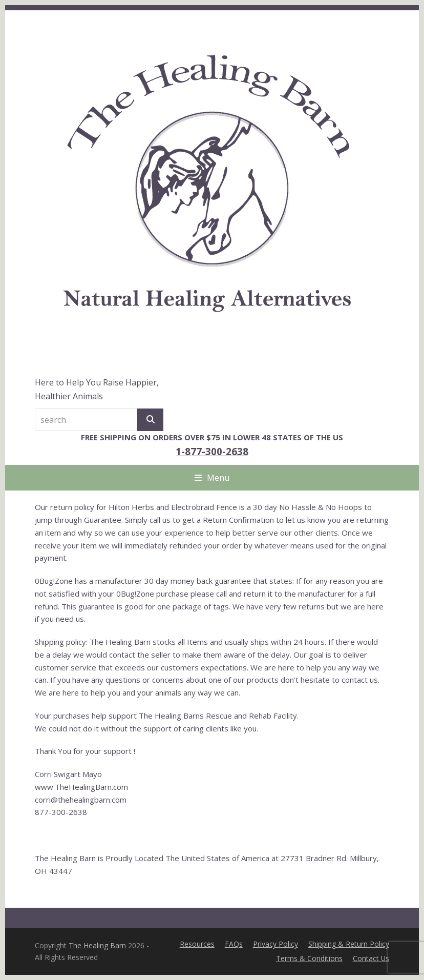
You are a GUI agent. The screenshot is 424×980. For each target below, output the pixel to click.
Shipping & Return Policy (349, 944)
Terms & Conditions (309, 958)
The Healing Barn (97, 945)
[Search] (150, 420)
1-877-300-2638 (212, 451)
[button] (212, 478)
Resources (197, 944)
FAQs (234, 944)
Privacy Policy (275, 944)
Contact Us (371, 958)
